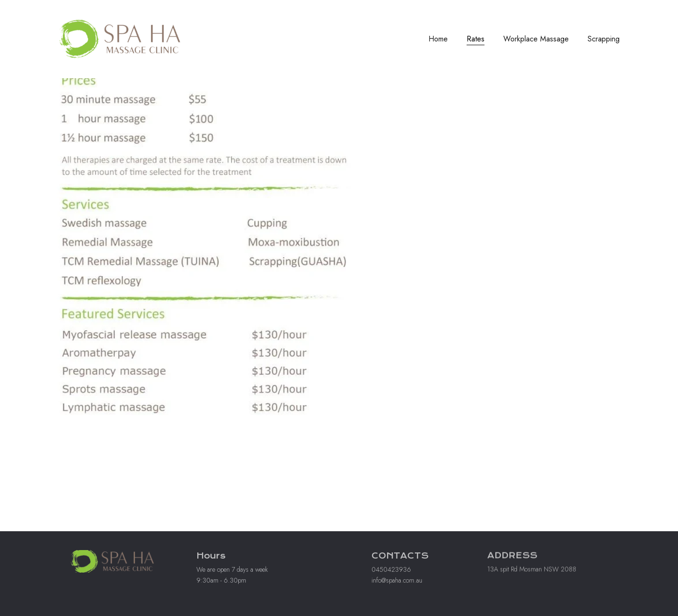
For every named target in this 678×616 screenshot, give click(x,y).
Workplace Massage (536, 39)
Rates (476, 39)
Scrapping (604, 39)
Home (438, 39)
